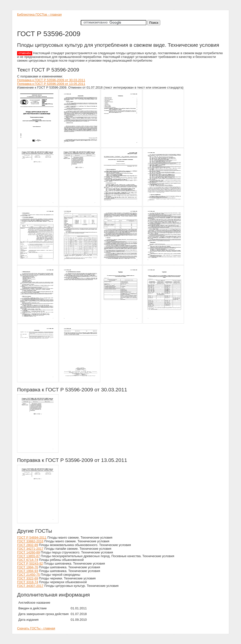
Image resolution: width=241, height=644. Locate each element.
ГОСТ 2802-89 (28, 545)
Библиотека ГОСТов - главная (39, 14)
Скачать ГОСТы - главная (36, 628)
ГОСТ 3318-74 (28, 582)
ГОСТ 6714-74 (28, 560)
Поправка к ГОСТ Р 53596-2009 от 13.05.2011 (51, 84)
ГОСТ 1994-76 (28, 567)
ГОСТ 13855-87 (28, 556)
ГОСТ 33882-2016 (30, 541)
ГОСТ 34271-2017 (30, 549)
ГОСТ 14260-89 (28, 552)
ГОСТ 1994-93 (28, 571)
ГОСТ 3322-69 (28, 578)
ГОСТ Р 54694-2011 (32, 537)
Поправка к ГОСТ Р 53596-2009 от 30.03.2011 (51, 80)
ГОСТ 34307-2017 (30, 586)
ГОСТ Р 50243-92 (30, 563)
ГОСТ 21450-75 (28, 575)
